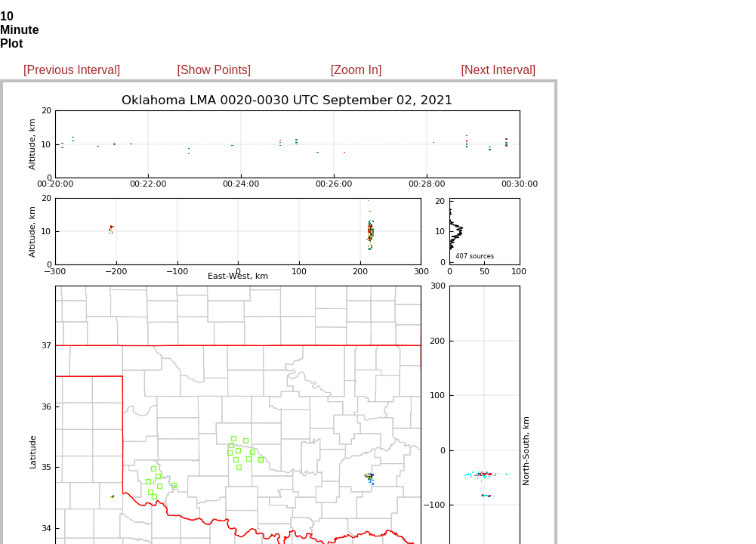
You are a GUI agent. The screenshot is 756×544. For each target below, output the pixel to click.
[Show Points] (214, 70)
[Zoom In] (356, 70)
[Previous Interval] (72, 70)
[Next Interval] (499, 70)
